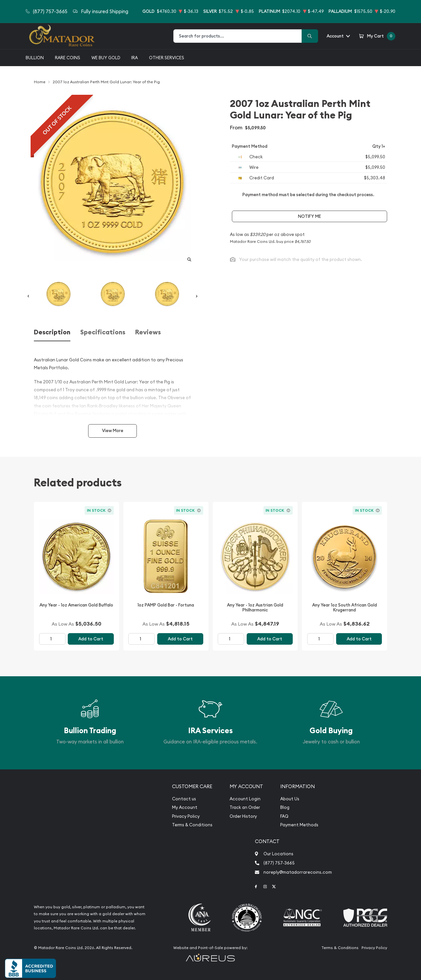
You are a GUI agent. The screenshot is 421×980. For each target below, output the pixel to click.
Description (52, 332)
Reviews (148, 332)
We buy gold (106, 58)
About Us (290, 799)
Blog (285, 807)
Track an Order (245, 807)
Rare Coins (68, 58)
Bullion (35, 58)
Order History (243, 816)
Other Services (167, 58)
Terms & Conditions (192, 825)
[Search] (310, 36)
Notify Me (310, 216)
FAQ (284, 816)
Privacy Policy (186, 816)
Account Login (245, 799)
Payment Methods (299, 825)
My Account (185, 807)
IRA (135, 58)
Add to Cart (91, 639)
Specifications (103, 332)
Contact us (184, 799)
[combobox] (238, 36)
